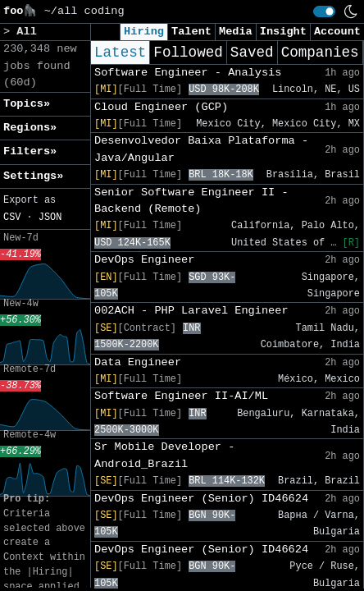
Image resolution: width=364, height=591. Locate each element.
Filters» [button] (30, 151)
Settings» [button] (33, 176)
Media (236, 32)
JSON (50, 218)
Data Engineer (138, 362)
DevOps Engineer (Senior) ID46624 (201, 499)
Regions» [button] (30, 128)
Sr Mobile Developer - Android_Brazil (164, 455)
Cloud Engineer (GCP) (161, 107)
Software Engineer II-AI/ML (181, 396)
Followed (188, 53)
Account (337, 32)
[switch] (324, 11)
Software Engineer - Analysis (188, 73)
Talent (191, 32)
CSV (12, 218)
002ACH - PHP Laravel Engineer (191, 311)
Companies (320, 53)
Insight (283, 32)
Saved (252, 53)
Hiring (144, 32)
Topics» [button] (27, 104)
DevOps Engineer (144, 260)
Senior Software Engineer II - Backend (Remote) (191, 201)
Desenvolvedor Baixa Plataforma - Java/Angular (201, 149)
